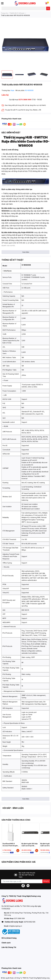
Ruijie (13, 90)
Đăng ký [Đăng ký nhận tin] (46, 881)
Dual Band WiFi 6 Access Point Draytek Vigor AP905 (10, 846)
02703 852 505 (30, 922)
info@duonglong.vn (15, 926)
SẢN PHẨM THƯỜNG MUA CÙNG (16, 820)
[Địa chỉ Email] (25, 881)
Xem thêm (26, 252)
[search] (48, 8)
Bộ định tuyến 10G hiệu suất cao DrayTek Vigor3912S (30, 846)
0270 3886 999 (25, 100)
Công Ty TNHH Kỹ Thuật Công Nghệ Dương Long (33, 978)
